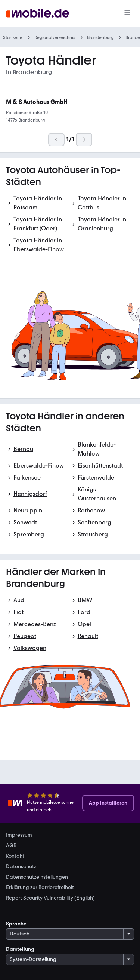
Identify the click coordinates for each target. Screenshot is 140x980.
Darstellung (20, 949)
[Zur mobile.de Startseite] (38, 14)
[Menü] (127, 13)
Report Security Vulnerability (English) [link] (50, 898)
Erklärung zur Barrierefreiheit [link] (40, 888)
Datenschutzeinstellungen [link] (37, 877)
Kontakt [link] (15, 856)
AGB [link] (11, 846)
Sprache (16, 924)
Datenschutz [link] (21, 867)
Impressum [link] (19, 835)
